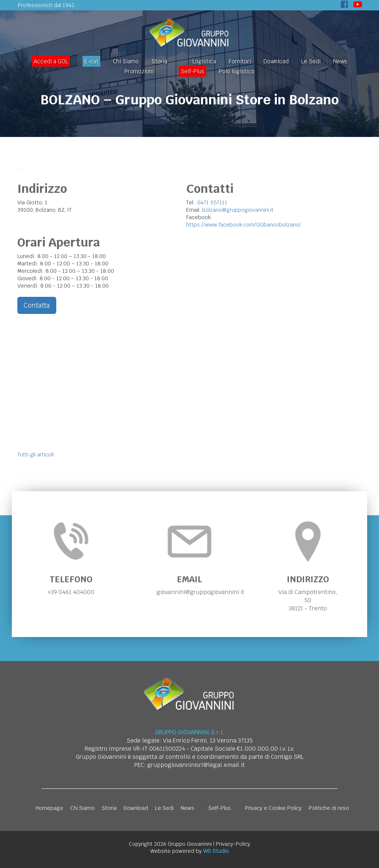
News (340, 61)
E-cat (91, 61)
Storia (159, 61)
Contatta (37, 305)
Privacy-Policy (233, 844)
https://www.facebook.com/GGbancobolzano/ (244, 225)
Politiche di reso (329, 808)
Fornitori (240, 61)
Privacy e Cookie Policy (273, 808)
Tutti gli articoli (36, 455)
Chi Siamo (126, 61)
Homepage (49, 808)
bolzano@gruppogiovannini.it (238, 210)
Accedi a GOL (51, 61)
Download (276, 61)
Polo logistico (237, 71)
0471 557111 (212, 202)
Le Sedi (311, 61)
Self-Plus (192, 71)
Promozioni (139, 71)
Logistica (204, 61)
